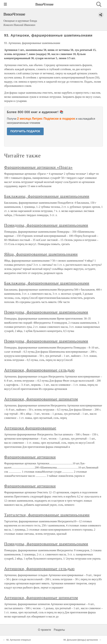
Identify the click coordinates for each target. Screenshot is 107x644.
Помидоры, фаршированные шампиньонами (46, 225)
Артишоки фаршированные (30, 428)
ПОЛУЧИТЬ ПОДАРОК (25, 131)
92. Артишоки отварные (19, 640)
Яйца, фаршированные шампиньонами (41, 254)
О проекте (44, 630)
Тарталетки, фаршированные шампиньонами (47, 515)
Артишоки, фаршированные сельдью (39, 370)
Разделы (59, 630)
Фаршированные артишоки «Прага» (38, 167)
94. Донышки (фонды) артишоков (81, 640)
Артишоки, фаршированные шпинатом (41, 399)
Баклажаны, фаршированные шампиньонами (47, 196)
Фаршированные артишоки (30, 457)
